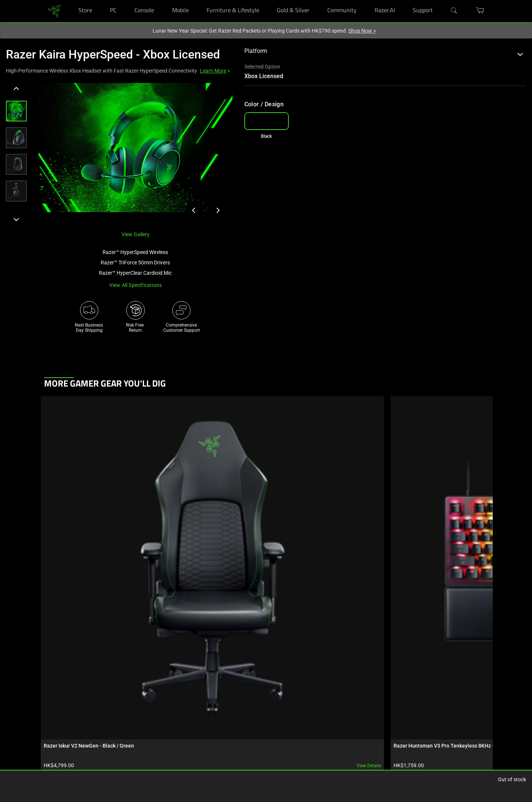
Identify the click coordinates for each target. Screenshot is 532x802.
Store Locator (57, 710)
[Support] (431, 0)
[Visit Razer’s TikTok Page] (314, 751)
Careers (250, 699)
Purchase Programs (64, 721)
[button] (16, 111)
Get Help (185, 688)
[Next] (16, 219)
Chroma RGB (123, 699)
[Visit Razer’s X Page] (314, 726)
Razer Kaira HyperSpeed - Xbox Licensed (113, 54)
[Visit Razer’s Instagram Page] (314, 702)
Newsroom (254, 710)
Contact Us (254, 732)
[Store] (91, 0)
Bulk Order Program (64, 732)
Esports (118, 721)
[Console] (152, 0)
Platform (384, 51)
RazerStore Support (196, 710)
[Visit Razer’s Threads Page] (314, 714)
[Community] (355, 0)
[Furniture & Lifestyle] (257, 0)
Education (54, 743)
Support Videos (192, 732)
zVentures (253, 721)
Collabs (118, 732)
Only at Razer (57, 755)
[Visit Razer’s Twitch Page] (314, 763)
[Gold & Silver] (308, 0)
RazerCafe (54, 699)
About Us (252, 688)
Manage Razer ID (193, 721)
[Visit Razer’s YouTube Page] (314, 739)
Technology (122, 688)
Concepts (120, 710)
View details (110, 504)
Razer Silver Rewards (65, 766)
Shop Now (362, 31)
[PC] (115, 0)
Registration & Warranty (200, 699)
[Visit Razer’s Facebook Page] (314, 690)
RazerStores (56, 688)
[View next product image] (218, 210)
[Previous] (16, 89)
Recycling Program (195, 743)
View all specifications (136, 285)
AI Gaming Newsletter (265, 743)
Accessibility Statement (200, 755)
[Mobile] (187, 0)
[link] (54, 11)
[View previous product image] (194, 210)
